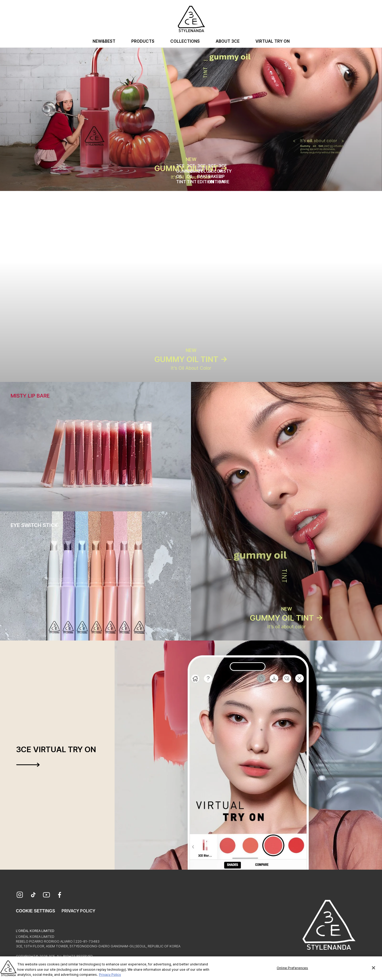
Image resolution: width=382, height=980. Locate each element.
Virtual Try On (273, 41)
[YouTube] (46, 895)
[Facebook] (60, 895)
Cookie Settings (36, 911)
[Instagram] (20, 895)
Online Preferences (292, 972)
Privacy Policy (78, 911)
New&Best (104, 41)
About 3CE (228, 41)
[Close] (374, 972)
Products (143, 41)
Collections (185, 41)
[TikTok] (33, 895)
